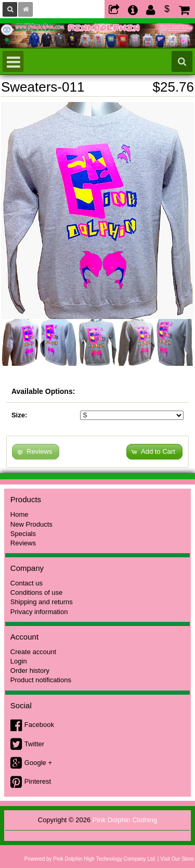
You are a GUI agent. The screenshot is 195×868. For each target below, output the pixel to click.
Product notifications (41, 680)
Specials (23, 534)
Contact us (27, 583)
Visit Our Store (177, 859)
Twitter (34, 744)
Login (19, 661)
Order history (30, 671)
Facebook (39, 725)
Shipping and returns (42, 602)
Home (19, 514)
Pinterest (38, 781)
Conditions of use (36, 592)
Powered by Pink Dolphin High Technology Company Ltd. (90, 859)
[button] (154, 452)
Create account (33, 652)
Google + (38, 763)
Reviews (23, 543)
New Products (31, 524)
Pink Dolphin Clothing (125, 820)
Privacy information (39, 612)
